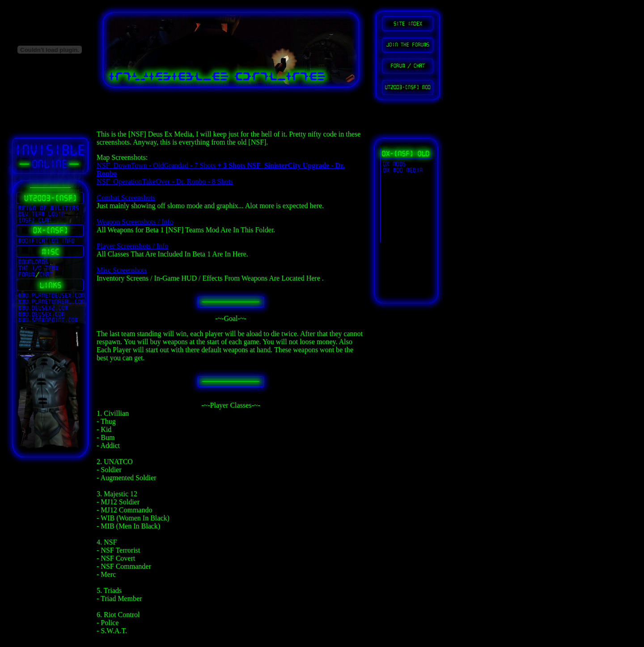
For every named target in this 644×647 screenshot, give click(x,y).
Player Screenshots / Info (132, 246)
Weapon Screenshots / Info (135, 222)
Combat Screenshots (126, 198)
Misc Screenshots (122, 270)
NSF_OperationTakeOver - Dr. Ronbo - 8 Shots (165, 181)
